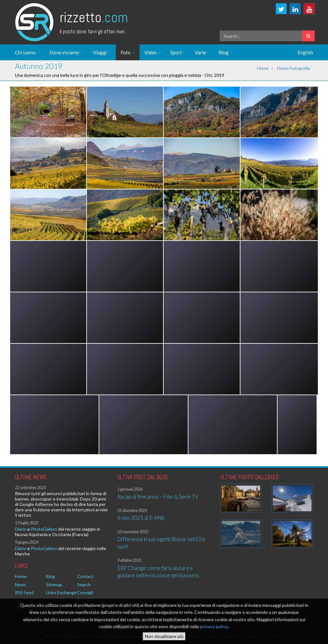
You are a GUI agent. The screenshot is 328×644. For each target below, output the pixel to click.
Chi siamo (27, 52)
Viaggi (102, 52)
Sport (178, 52)
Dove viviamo (66, 52)
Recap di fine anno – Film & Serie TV (158, 497)
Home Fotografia (293, 68)
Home (263, 68)
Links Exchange (61, 592)
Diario (21, 529)
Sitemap (54, 584)
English (305, 52)
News (21, 584)
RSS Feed (24, 592)
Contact (85, 576)
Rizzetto (94, 17)
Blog (226, 52)
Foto (128, 52)
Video (153, 52)
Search (84, 584)
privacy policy (214, 630)
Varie (202, 52)
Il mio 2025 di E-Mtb (141, 518)
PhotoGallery (44, 529)
